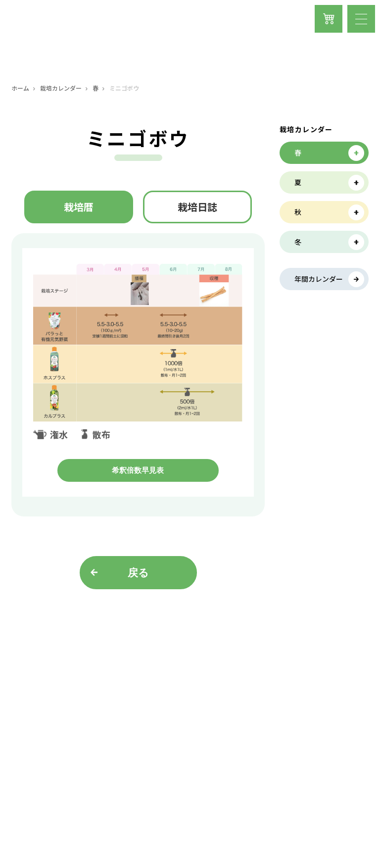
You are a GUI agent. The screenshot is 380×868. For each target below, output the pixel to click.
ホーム (20, 88)
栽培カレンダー (61, 88)
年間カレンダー (319, 279)
